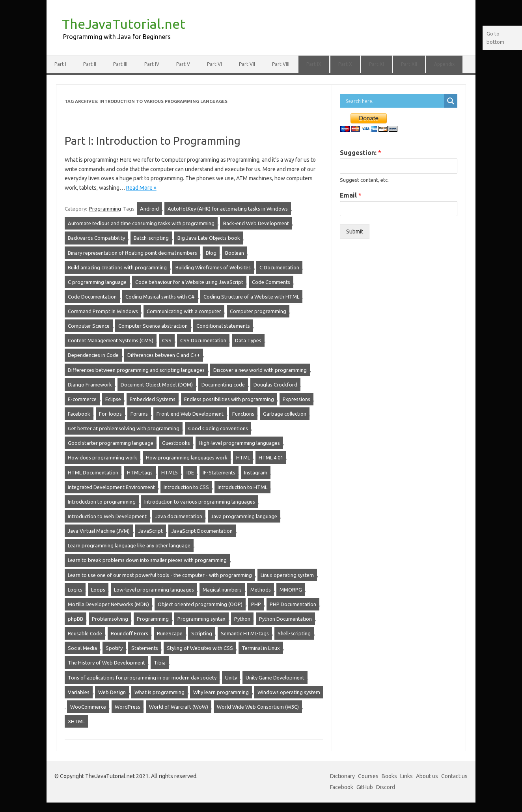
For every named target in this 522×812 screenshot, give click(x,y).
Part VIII (281, 64)
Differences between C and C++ (164, 355)
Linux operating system (287, 575)
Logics (75, 590)
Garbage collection (285, 414)
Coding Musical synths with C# (160, 297)
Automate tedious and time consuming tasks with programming (141, 223)
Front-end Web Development (190, 414)
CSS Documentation (203, 340)
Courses (368, 776)
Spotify (114, 648)
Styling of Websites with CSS (200, 648)
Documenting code (223, 385)
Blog (211, 253)
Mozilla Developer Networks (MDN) (108, 604)
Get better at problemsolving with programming (124, 428)
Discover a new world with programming (260, 370)
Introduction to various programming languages (200, 502)
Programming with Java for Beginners (117, 37)
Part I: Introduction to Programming (153, 141)
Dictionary (342, 776)
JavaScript (151, 531)
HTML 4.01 (271, 457)
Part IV (152, 64)
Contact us (454, 776)
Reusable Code (85, 633)
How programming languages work (187, 457)
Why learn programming (221, 692)
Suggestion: (361, 153)
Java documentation (179, 516)
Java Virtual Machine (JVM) (99, 531)
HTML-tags (140, 472)
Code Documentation (92, 297)
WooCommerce (88, 707)
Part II (90, 64)
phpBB (76, 619)
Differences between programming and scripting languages (136, 370)
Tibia (160, 663)
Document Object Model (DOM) (157, 385)
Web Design (112, 692)
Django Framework (90, 385)
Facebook (79, 414)
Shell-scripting (294, 633)
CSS (167, 340)
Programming (105, 209)
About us (427, 776)
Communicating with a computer (184, 311)
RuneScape (170, 633)
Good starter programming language (111, 443)
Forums (139, 414)
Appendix (444, 64)
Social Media (82, 648)
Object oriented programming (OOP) (200, 604)
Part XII (409, 64)
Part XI (377, 64)
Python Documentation (285, 619)
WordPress (128, 707)
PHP (256, 604)
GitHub (365, 787)
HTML (243, 457)
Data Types (248, 340)
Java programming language (244, 516)
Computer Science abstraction (153, 326)
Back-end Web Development (256, 223)
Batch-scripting (151, 238)
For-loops (110, 414)
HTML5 (170, 472)
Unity (231, 678)
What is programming (159, 692)
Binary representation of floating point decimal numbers (132, 253)
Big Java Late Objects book (209, 238)
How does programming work (103, 457)
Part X (345, 64)
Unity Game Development (275, 678)
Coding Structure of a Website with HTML (251, 297)
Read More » (141, 188)
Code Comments (271, 282)
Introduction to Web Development (107, 516)
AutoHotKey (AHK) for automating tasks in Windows (228, 209)
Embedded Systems (153, 399)
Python (242, 619)
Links (406, 776)
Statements (145, 648)
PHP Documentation (293, 604)
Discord (386, 787)
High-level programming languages (239, 443)
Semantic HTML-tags (245, 633)
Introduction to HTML (242, 487)
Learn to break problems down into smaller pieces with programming (147, 560)
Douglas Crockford (275, 385)
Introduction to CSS (186, 487)
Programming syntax (201, 619)
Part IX (314, 64)
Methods (261, 590)
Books (389, 776)
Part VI (214, 64)
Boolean (235, 253)
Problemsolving (110, 619)
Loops (98, 590)
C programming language (97, 282)
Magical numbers (222, 590)
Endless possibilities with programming (229, 399)
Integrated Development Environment (111, 487)
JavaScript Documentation (202, 531)
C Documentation (279, 267)
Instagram (256, 472)
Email (351, 195)
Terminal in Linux (261, 648)
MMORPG (291, 590)
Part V (183, 64)
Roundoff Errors (130, 633)
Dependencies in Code (93, 355)
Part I (60, 64)
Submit (355, 231)
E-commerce (82, 399)
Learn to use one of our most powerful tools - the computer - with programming (160, 575)
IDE (190, 472)
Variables (79, 692)
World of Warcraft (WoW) (179, 707)
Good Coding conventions (218, 428)
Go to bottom (495, 38)
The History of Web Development (106, 663)
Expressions (296, 399)
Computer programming (258, 311)
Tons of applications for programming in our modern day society (142, 678)
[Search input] (394, 101)
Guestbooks (176, 443)
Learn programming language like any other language (129, 545)
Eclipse (113, 399)
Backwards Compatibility (96, 238)
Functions (243, 414)
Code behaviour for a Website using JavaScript (189, 282)
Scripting (202, 633)
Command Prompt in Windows (103, 311)
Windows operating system (289, 692)
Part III (120, 64)
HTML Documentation (93, 472)
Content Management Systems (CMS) (111, 340)
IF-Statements (219, 472)
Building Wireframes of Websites (213, 267)
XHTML (76, 721)
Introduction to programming (102, 502)
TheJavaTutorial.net (124, 24)
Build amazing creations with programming (117, 267)
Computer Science (89, 326)
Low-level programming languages (154, 590)
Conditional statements (223, 326)
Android (149, 209)
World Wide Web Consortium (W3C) (258, 707)
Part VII (247, 64)
